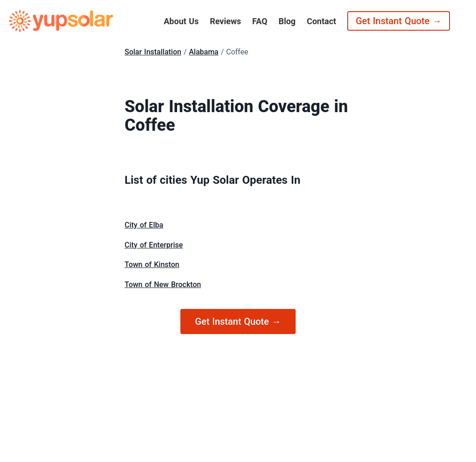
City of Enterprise (154, 245)
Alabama (204, 52)
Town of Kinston (152, 264)
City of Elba (144, 225)
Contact (321, 21)
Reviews (225, 21)
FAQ (260, 21)
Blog (287, 21)
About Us (181, 21)
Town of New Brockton (163, 285)
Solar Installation (153, 52)
